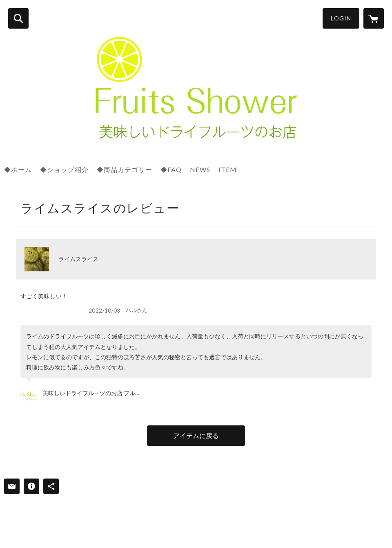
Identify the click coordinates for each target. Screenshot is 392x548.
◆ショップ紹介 (64, 169)
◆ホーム (18, 169)
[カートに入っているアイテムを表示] (374, 18)
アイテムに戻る (196, 435)
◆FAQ (171, 169)
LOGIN (341, 18)
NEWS (200, 169)
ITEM (228, 169)
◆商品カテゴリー (125, 169)
